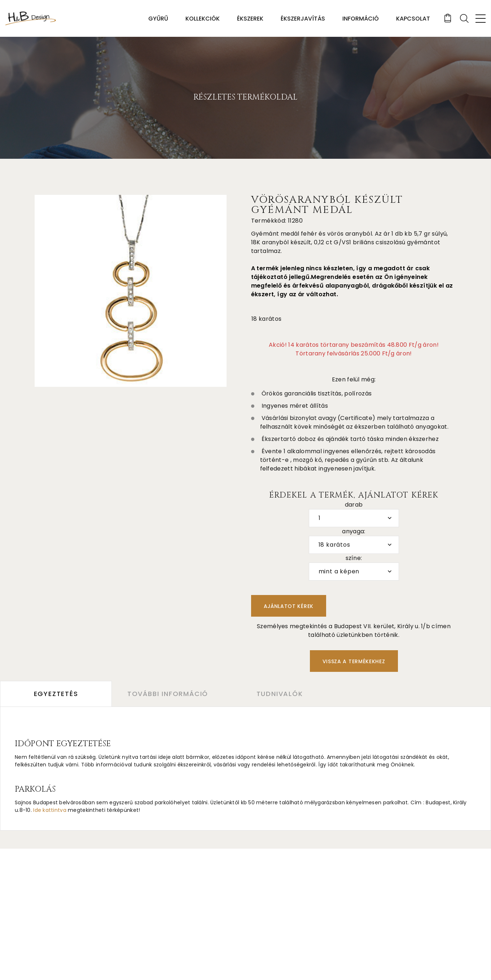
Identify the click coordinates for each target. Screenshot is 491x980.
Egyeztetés (56, 694)
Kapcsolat (413, 19)
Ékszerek (250, 19)
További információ (168, 694)
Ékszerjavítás (303, 19)
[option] (131, 291)
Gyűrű (158, 19)
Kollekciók (203, 19)
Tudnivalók (280, 694)
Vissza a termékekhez (354, 661)
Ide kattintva (50, 810)
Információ (361, 19)
